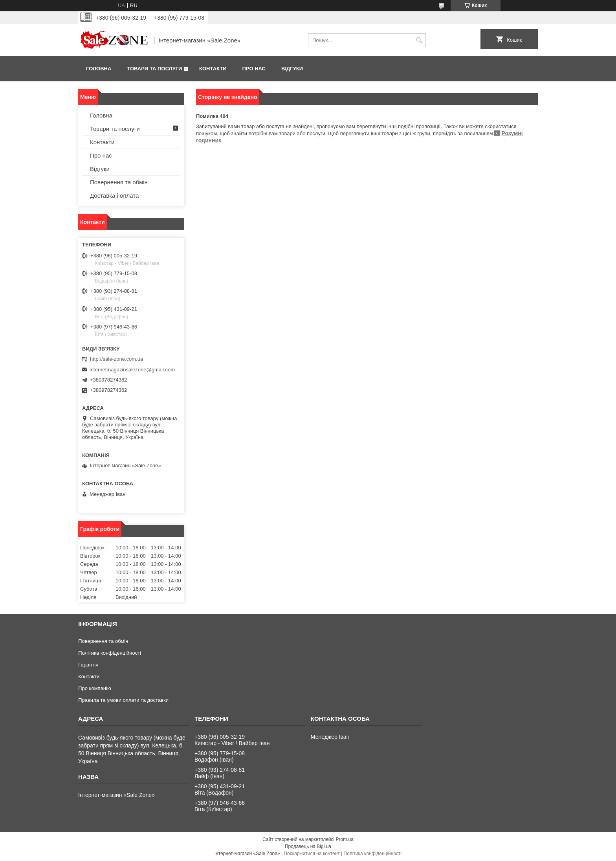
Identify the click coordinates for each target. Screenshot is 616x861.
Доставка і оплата (114, 196)
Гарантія (88, 665)
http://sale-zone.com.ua (116, 359)
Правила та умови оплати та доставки (123, 700)
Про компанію (95, 688)
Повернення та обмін (119, 182)
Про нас (254, 69)
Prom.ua (345, 839)
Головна (99, 69)
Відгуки (292, 69)
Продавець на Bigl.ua (308, 846)
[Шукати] (419, 40)
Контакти (213, 69)
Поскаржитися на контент (312, 854)
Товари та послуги (154, 69)
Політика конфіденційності (110, 653)
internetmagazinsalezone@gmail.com (132, 370)
